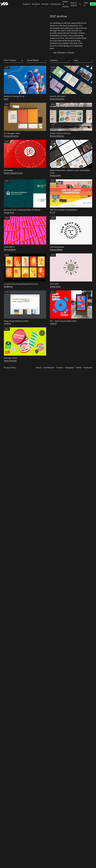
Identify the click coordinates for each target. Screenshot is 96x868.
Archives (32, 8)
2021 (7, 68)
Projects (23, 8)
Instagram (69, 368)
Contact (60, 368)
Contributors (49, 368)
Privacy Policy (10, 368)
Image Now (9, 212)
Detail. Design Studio (13, 173)
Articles (41, 8)
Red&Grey (8, 286)
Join (89, 8)
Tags (76, 60)
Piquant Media (56, 250)
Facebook (88, 368)
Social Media (33, 60)
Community (52, 8)
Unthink (7, 323)
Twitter (79, 368)
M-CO (52, 212)
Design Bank (55, 175)
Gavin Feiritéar (10, 361)
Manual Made (10, 250)
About (39, 368)
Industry (54, 60)
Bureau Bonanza (57, 99)
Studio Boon (55, 286)
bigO (6, 99)
